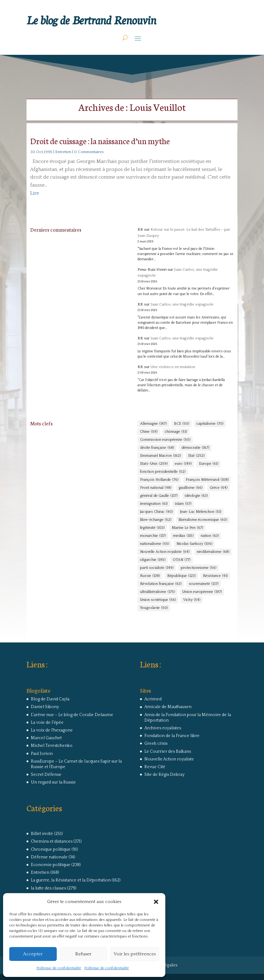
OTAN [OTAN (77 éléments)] (181, 560)
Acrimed (153, 699)
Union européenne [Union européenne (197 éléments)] (202, 592)
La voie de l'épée (47, 723)
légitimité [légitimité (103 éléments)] (152, 528)
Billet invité (42, 834)
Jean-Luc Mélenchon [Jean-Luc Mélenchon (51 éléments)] (201, 512)
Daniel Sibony (45, 707)
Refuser (83, 954)
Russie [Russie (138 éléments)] (150, 576)
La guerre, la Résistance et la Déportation (71, 880)
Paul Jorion (42, 754)
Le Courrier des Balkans (168, 751)
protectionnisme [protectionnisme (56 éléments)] (198, 568)
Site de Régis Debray (164, 775)
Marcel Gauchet (46, 738)
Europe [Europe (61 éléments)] (208, 464)
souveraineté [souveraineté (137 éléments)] (204, 584)
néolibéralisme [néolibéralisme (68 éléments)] (213, 552)
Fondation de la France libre (172, 736)
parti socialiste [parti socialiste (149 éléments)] (157, 568)
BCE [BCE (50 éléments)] (181, 424)
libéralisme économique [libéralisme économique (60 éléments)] (203, 520)
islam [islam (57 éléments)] (183, 504)
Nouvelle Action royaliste (169, 759)
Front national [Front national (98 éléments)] (156, 488)
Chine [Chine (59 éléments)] (149, 432)
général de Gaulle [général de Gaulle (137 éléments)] (159, 496)
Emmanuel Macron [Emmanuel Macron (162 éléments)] (160, 456)
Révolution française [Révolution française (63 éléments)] (161, 584)
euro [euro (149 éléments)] (183, 464)
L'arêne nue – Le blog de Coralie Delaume (72, 715)
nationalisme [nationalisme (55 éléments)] (155, 544)
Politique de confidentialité (59, 968)
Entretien (63, 152)
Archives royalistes (163, 728)
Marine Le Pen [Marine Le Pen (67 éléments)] (187, 528)
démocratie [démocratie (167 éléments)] (195, 448)
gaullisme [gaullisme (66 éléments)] (190, 488)
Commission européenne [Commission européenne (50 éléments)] (165, 440)
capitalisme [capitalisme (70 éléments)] (210, 424)
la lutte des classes (48, 888)
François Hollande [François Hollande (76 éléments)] (159, 480)
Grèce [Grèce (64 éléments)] (219, 488)
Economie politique (51, 865)
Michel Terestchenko (52, 746)
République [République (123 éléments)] (181, 576)
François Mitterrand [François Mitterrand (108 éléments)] (207, 480)
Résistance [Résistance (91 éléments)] (215, 576)
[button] (156, 902)
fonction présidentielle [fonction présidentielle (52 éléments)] (163, 472)
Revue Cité (155, 767)
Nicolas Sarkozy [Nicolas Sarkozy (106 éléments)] (194, 544)
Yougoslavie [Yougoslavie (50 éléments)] (154, 608)
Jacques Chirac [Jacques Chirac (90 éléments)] (156, 512)
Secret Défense (46, 775)
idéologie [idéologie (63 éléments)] (196, 496)
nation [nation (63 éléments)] (210, 536)
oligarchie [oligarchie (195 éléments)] (153, 560)
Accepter (33, 954)
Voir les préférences (135, 954)
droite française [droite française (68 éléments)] (157, 448)
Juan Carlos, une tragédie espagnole (182, 304)
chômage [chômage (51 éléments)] (176, 432)
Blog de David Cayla (50, 699)
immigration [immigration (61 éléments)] (154, 504)
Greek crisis (156, 743)
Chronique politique (51, 849)
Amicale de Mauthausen (168, 707)
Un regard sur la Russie (53, 782)
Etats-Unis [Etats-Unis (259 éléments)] (154, 464)
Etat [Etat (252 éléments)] (196, 456)
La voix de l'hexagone (52, 730)
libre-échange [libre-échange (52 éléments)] (156, 520)
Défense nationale (49, 857)
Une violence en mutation (173, 367)
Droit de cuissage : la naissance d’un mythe (100, 141)
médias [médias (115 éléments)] (183, 536)
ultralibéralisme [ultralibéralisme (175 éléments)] (157, 592)
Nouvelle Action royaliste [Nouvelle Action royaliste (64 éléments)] (165, 552)
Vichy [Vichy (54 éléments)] (192, 600)
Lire (35, 193)
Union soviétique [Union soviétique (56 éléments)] (158, 600)
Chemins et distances (52, 841)
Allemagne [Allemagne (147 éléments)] (153, 424)
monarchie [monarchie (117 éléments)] (153, 536)
